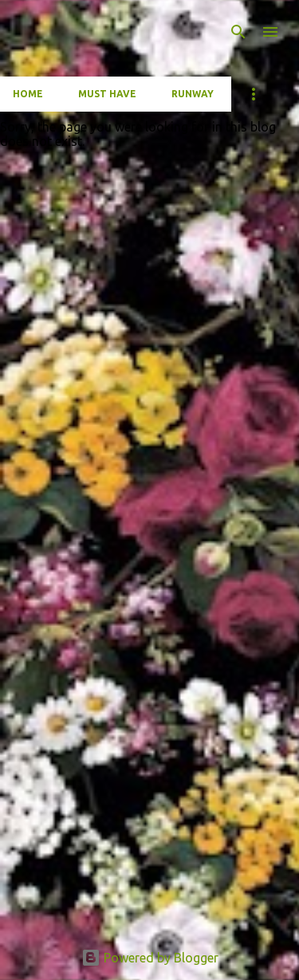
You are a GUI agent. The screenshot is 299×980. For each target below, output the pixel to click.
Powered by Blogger (150, 958)
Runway (193, 94)
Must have (107, 94)
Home (28, 94)
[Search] (238, 32)
